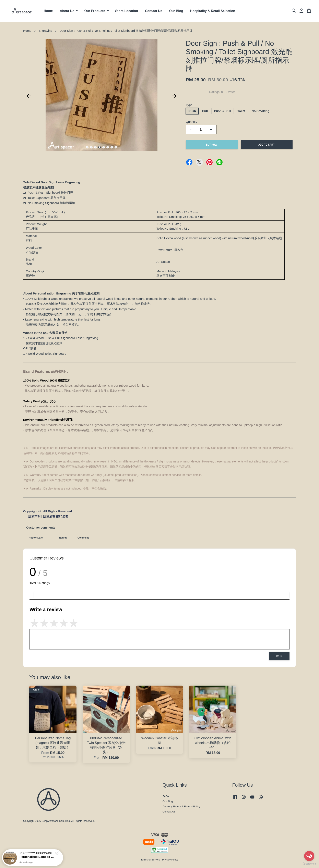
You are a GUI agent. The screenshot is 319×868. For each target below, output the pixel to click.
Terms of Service (150, 860)
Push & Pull (222, 111)
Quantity (191, 122)
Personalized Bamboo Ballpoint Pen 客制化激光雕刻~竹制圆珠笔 (37, 858)
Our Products (97, 11)
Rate (279, 656)
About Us (69, 11)
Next (174, 96)
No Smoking (261, 111)
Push (192, 111)
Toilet (241, 111)
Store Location (127, 11)
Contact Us (154, 11)
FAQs (166, 796)
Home (48, 11)
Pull (205, 111)
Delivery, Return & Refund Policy (181, 806)
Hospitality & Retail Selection (212, 11)
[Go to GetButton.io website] (309, 864)
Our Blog (176, 11)
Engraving (45, 31)
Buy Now (212, 145)
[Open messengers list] (309, 856)
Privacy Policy (170, 860)
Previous (29, 96)
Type (189, 105)
